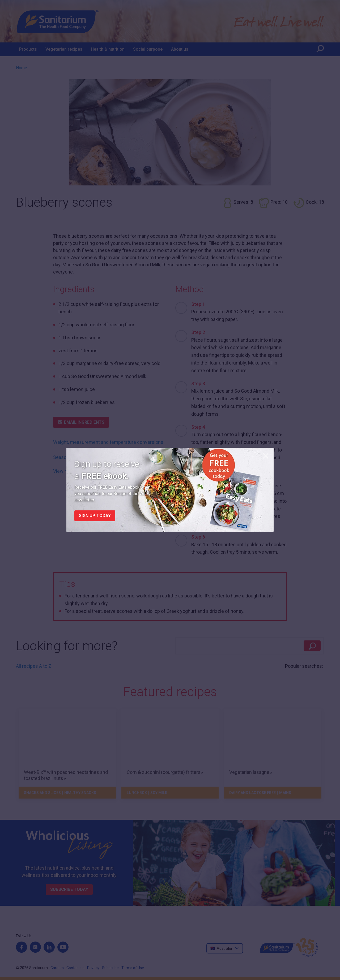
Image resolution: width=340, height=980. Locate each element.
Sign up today (95, 516)
